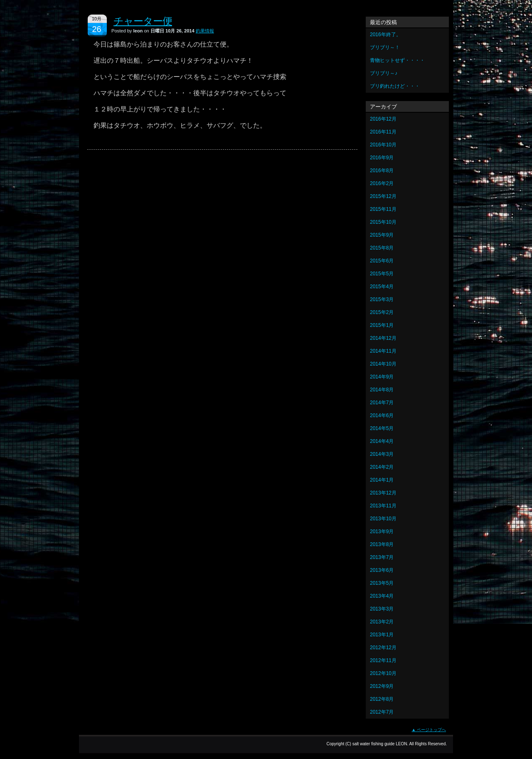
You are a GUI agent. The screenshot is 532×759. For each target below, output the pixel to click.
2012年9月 (382, 686)
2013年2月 (382, 622)
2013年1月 (382, 635)
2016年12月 (383, 119)
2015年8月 (382, 248)
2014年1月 (382, 480)
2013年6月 (382, 570)
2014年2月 (382, 467)
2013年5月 (382, 583)
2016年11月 (383, 132)
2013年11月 (383, 506)
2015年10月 (383, 222)
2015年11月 (383, 209)
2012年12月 (383, 648)
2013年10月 (383, 519)
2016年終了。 (385, 35)
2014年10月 (383, 364)
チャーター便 (143, 21)
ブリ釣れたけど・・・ (395, 86)
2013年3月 (382, 609)
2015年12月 (383, 196)
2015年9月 (382, 235)
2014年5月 (382, 428)
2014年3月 (382, 454)
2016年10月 (383, 145)
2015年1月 (382, 325)
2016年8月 (382, 171)
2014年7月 (382, 403)
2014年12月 (383, 338)
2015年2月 (382, 312)
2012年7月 (382, 712)
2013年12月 (383, 493)
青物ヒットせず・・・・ (397, 60)
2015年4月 (382, 287)
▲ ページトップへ (429, 730)
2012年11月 (383, 660)
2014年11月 (383, 351)
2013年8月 (382, 544)
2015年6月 (382, 261)
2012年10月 (383, 673)
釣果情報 (205, 31)
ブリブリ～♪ (384, 73)
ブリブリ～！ (385, 47)
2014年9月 (382, 377)
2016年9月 (382, 158)
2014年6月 (382, 415)
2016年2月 (382, 183)
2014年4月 (382, 441)
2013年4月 (382, 596)
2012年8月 (382, 699)
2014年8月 (382, 390)
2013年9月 (382, 532)
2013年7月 (382, 557)
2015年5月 (382, 274)
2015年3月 (382, 299)
